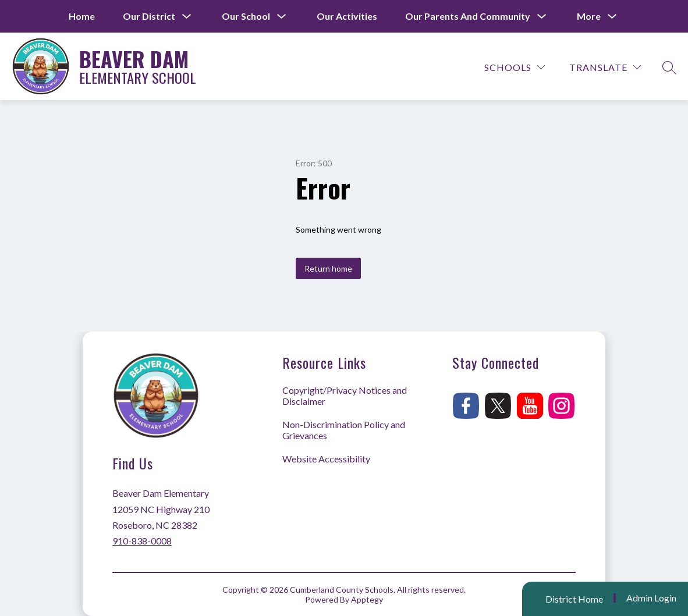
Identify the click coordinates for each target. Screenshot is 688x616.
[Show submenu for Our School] (246, 16)
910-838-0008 (142, 541)
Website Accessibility (326, 459)
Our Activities (347, 16)
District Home (574, 599)
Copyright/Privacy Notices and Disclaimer (345, 396)
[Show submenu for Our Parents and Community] (468, 16)
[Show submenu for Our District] (149, 16)
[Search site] (669, 67)
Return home (328, 268)
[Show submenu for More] (589, 16)
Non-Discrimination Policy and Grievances (344, 430)
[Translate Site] (605, 67)
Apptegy (367, 599)
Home (82, 16)
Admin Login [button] (651, 598)
